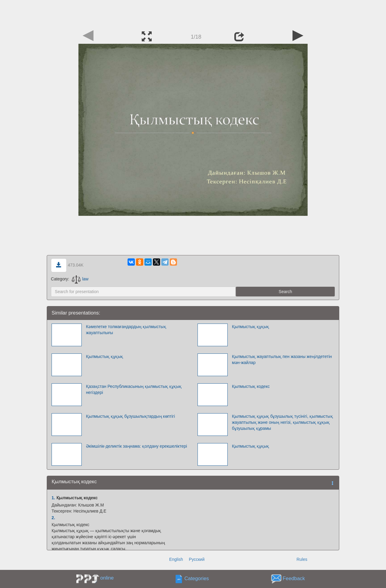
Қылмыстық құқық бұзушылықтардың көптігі (130, 416)
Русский (197, 559)
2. (53, 518)
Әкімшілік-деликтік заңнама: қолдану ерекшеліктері (136, 446)
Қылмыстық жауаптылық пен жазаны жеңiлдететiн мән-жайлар (282, 360)
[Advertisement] (193, 14)
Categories (197, 578)
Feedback (294, 578)
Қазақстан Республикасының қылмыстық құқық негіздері (134, 389)
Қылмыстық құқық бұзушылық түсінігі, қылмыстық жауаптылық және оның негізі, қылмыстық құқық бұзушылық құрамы (282, 422)
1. (53, 498)
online (107, 578)
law (80, 279)
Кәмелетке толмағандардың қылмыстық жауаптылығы (126, 330)
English (176, 559)
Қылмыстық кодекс (251, 386)
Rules (302, 559)
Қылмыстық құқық (250, 327)
